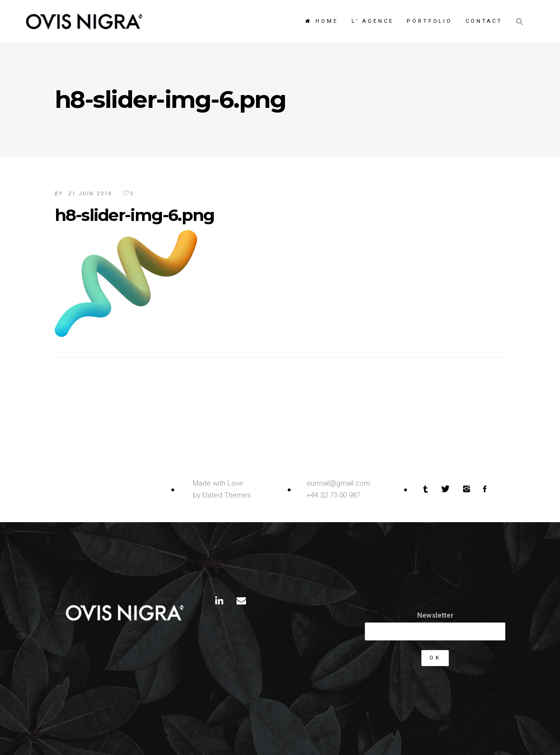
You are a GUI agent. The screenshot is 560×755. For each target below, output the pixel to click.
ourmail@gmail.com (338, 483)
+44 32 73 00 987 (333, 495)
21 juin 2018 (90, 194)
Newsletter (435, 615)
